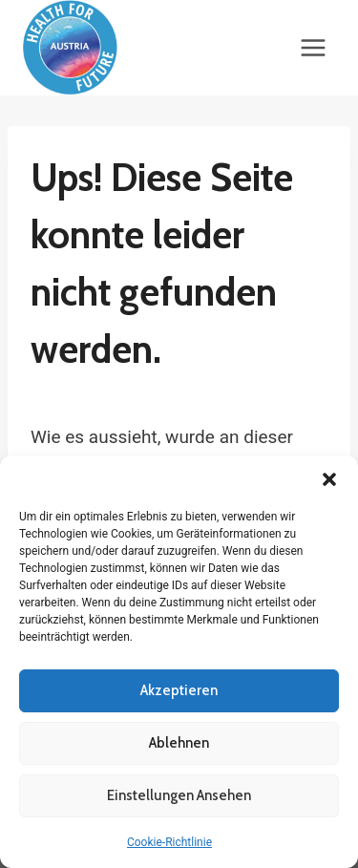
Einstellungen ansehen (179, 795)
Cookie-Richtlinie (169, 842)
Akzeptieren (179, 690)
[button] (329, 479)
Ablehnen (179, 743)
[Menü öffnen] (313, 47)
